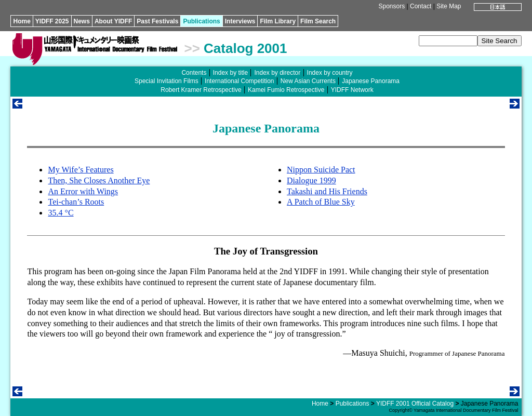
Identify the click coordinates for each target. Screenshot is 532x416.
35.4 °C (61, 213)
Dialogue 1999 (311, 180)
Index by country (330, 73)
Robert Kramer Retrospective (201, 90)
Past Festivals (157, 21)
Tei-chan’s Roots (76, 202)
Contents (194, 73)
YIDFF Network (352, 90)
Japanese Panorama (371, 81)
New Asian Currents (308, 81)
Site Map (449, 6)
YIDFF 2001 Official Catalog (415, 404)
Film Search (318, 21)
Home (22, 21)
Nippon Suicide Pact (321, 170)
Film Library (278, 21)
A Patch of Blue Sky (321, 202)
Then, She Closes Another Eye (99, 180)
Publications (201, 21)
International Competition (239, 81)
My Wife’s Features (81, 170)
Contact (421, 6)
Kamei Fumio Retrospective (286, 90)
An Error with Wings (83, 191)
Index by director (277, 73)
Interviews (240, 21)
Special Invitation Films (167, 81)
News (82, 21)
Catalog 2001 (245, 48)
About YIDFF (113, 21)
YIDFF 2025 (52, 21)
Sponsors (392, 6)
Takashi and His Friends (327, 191)
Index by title (230, 73)
